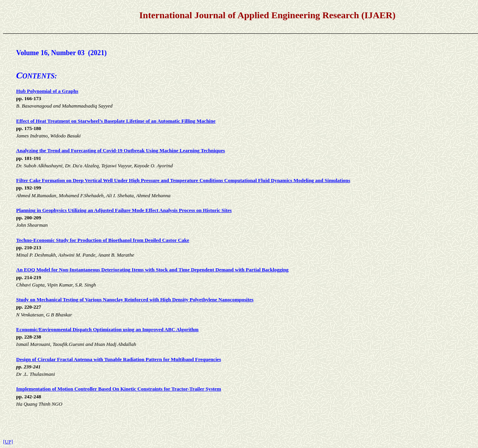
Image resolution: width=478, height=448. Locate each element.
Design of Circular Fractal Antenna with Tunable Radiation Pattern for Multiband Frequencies (119, 359)
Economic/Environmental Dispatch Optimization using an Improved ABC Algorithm (107, 329)
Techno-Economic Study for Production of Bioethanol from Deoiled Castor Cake (103, 240)
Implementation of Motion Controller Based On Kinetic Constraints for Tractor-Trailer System (119, 389)
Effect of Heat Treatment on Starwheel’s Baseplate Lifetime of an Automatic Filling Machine (116, 121)
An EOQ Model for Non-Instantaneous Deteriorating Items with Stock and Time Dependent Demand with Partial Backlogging (153, 270)
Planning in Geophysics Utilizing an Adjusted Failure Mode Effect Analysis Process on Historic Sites (124, 210)
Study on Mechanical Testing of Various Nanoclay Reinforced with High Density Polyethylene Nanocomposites (135, 300)
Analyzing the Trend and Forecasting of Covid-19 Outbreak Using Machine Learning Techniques (121, 150)
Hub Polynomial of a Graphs (47, 91)
